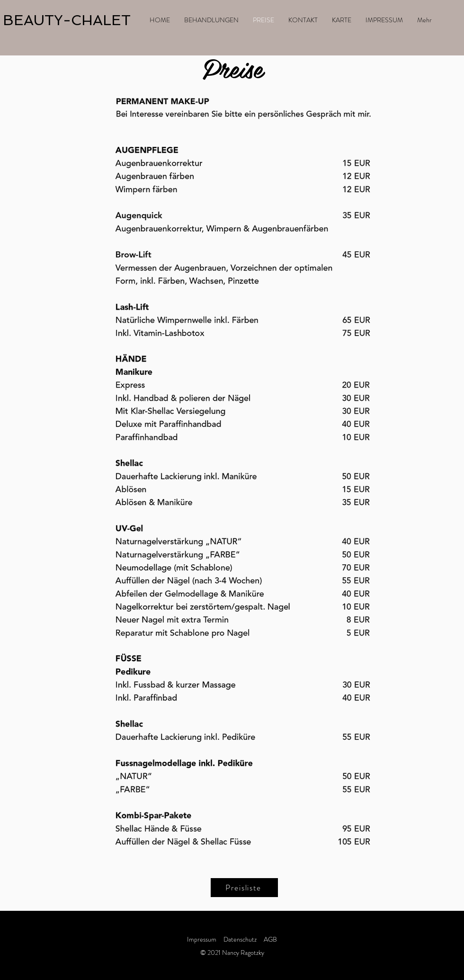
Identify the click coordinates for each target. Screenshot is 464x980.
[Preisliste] (244, 888)
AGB (270, 939)
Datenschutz (241, 939)
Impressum (202, 939)
